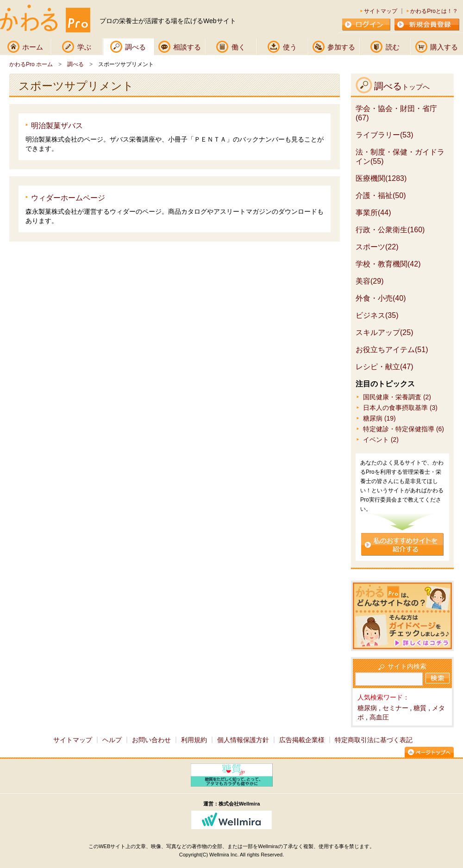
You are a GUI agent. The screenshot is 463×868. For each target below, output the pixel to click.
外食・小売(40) (381, 298)
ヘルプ (112, 740)
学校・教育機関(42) (388, 264)
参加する (341, 47)
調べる (135, 47)
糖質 (420, 708)
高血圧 (379, 717)
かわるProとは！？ (434, 11)
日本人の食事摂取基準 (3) (400, 408)
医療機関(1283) (381, 178)
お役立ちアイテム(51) (392, 350)
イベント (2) (381, 440)
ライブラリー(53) (384, 135)
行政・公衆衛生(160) (390, 230)
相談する (187, 47)
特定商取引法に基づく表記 (374, 740)
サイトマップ (381, 11)
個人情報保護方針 (243, 740)
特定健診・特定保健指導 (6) (404, 429)
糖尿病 (367, 708)
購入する (444, 47)
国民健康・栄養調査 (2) (397, 397)
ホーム (33, 47)
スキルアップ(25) (384, 332)
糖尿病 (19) (379, 418)
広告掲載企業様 (302, 740)
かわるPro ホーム (31, 64)
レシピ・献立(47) (384, 367)
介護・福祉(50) (381, 195)
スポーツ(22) (377, 247)
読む (393, 47)
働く (238, 47)
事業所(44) (373, 213)
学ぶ (84, 47)
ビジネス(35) (377, 315)
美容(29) (369, 281)
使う (290, 47)
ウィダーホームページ (68, 198)
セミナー (395, 708)
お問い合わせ (151, 740)
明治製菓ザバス (57, 126)
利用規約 (194, 740)
